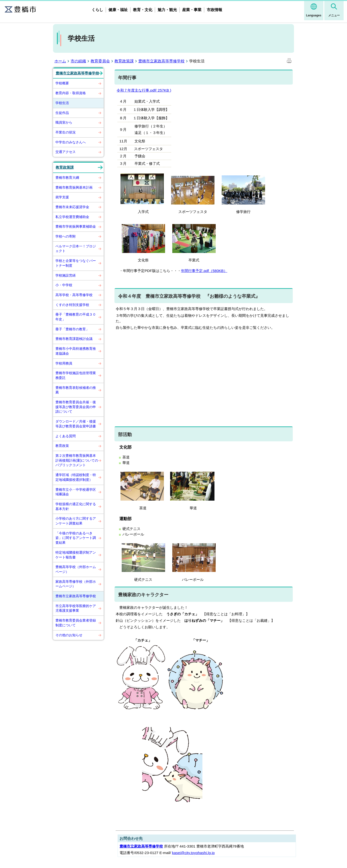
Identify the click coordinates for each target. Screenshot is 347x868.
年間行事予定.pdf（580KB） (204, 271)
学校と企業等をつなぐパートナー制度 (76, 263)
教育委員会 (100, 61)
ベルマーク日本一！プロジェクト (76, 249)
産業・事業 (192, 10)
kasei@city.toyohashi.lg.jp (193, 853)
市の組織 (78, 61)
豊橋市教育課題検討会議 (74, 339)
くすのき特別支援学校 (72, 305)
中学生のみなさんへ (71, 142)
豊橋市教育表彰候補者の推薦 (76, 390)
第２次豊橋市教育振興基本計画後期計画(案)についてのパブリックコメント (77, 460)
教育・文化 (143, 10)
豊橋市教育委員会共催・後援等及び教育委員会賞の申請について (76, 407)
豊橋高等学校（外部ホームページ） (76, 569)
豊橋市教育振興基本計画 (74, 187)
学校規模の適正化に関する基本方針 (76, 506)
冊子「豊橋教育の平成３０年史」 (76, 317)
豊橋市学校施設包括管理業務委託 (76, 375)
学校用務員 (64, 363)
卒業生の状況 (66, 132)
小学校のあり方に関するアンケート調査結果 (76, 521)
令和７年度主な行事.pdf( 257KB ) (144, 90)
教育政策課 (124, 61)
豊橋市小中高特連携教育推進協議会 (76, 351)
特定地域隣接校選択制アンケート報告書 (76, 555)
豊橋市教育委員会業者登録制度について (76, 623)
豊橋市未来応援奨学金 (72, 207)
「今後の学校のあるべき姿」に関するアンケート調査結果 (76, 538)
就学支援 (62, 197)
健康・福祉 (118, 10)
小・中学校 (64, 285)
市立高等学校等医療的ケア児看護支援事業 (76, 608)
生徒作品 (62, 113)
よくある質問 (66, 436)
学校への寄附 (66, 236)
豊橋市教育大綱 (67, 178)
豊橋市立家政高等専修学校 (161, 61)
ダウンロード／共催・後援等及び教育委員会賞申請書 (76, 424)
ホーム (60, 61)
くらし (97, 10)
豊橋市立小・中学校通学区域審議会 (76, 492)
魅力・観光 (167, 10)
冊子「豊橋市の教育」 (72, 329)
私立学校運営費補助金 (72, 217)
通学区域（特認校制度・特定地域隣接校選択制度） (76, 477)
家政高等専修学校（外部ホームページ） (76, 584)
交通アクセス (66, 152)
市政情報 (214, 10)
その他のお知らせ (69, 635)
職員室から (64, 122)
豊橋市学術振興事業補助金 (76, 226)
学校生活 (62, 103)
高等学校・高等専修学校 (74, 295)
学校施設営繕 (66, 275)
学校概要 (62, 83)
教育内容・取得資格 (71, 93)
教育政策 (62, 446)
